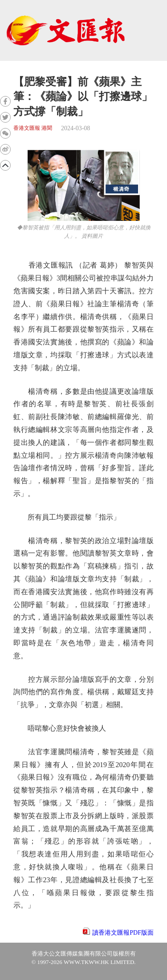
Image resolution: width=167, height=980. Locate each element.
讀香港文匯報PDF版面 (123, 933)
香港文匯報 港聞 (33, 128)
